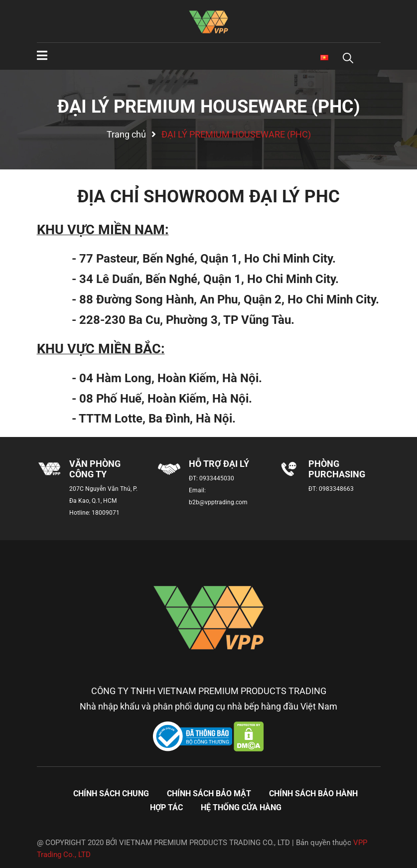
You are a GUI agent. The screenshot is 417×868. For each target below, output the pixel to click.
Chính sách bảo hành (313, 794)
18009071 (106, 513)
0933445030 (217, 478)
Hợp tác (166, 807)
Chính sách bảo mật (209, 794)
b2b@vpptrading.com (218, 502)
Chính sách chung (111, 794)
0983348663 (336, 489)
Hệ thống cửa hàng (241, 807)
